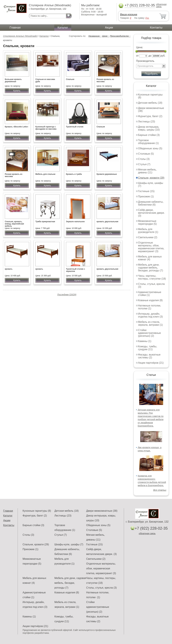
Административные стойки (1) (150, 294)
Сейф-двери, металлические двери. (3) (151, 213)
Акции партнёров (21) (151, 363)
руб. (163, 56)
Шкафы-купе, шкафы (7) (69, 544)
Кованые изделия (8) (150, 300)
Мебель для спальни (45, 174)
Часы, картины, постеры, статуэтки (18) (152, 277)
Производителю (120, 36)
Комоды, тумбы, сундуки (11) (148, 348)
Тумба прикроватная (45, 222)
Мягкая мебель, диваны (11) (147, 171)
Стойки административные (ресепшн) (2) (149, 333)
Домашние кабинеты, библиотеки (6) (151, 203)
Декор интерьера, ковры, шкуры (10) (149, 128)
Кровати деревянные (107, 174)
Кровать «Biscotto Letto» (16, 127)
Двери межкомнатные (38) (102, 511)
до (150, 56)
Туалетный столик (75, 127)
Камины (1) (145, 341)
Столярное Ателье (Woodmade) (20, 36)
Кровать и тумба (74, 174)
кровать (9, 269)
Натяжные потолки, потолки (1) (149, 307)
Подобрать (151, 74)
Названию (95, 36)
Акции (109, 28)
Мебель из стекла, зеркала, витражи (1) (150, 323)
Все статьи (160, 490)
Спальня (70, 79)
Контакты (156, 28)
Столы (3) (144, 159)
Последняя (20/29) (67, 295)
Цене (106, 36)
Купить (17, 91)
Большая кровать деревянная (13, 80)
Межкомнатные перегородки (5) (147, 222)
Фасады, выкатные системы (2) (149, 356)
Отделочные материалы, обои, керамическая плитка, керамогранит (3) (151, 247)
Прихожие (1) (146, 196)
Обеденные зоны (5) (150, 148)
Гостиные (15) (146, 191)
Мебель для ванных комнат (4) (150, 258)
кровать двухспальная (107, 222)
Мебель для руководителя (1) (148, 231)
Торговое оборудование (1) (148, 142)
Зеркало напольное (75, 222)
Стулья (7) (144, 164)
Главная (15, 28)
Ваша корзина (129, 14)
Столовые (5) (146, 154)
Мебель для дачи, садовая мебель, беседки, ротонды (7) (151, 268)
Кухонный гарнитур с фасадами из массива (46, 128)
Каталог (63, 28)
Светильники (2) (148, 237)
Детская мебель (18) (150, 103)
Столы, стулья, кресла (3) (101, 588)
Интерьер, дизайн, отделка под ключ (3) (150, 315)
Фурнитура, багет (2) (150, 116)
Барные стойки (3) (149, 135)
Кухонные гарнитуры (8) (37, 511)
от (137, 56)
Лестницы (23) (147, 122)
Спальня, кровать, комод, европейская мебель (14, 224)
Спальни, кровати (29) (151, 178)
